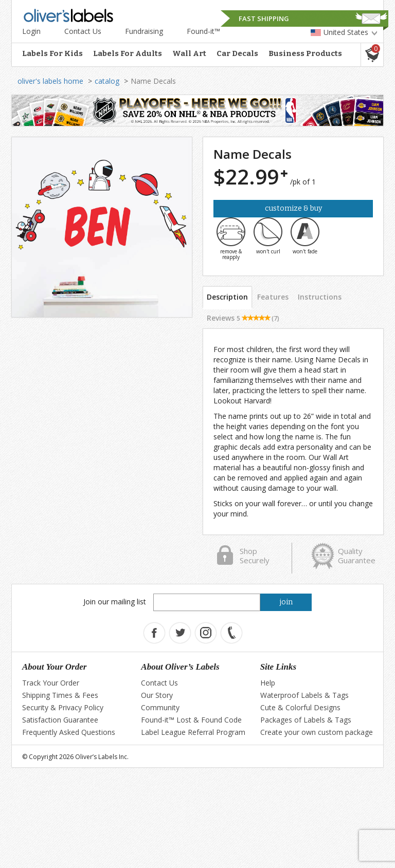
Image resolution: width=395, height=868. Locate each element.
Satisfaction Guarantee (60, 720)
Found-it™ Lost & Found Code (191, 720)
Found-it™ (203, 31)
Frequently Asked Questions (69, 732)
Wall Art (189, 53)
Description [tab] (227, 297)
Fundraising (144, 31)
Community (160, 707)
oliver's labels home (50, 81)
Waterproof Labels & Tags (304, 695)
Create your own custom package (317, 732)
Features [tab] (273, 297)
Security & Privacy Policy (63, 707)
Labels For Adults (128, 53)
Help (268, 683)
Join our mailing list (115, 602)
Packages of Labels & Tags (306, 720)
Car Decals (237, 53)
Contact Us (83, 31)
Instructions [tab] (320, 297)
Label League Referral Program (193, 732)
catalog (107, 81)
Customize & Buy (293, 208)
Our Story (157, 695)
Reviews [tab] (243, 318)
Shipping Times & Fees (60, 695)
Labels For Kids (52, 53)
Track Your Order (51, 683)
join (286, 602)
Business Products (305, 53)
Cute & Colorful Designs (300, 707)
